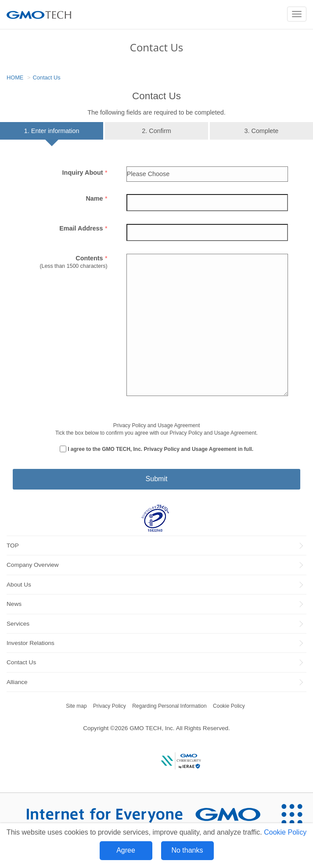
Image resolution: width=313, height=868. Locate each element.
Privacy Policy (110, 706)
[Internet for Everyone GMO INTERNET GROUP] (135, 814)
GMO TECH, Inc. (152, 728)
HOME (15, 77)
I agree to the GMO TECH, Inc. (160, 449)
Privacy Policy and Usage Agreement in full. (199, 449)
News (14, 604)
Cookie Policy (285, 832)
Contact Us (46, 77)
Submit (157, 479)
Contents (91, 258)
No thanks (187, 850)
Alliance (17, 682)
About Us (19, 585)
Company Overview (33, 565)
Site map (76, 706)
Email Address (83, 228)
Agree (126, 850)
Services (18, 624)
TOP (13, 546)
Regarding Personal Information (169, 706)
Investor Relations (31, 643)
